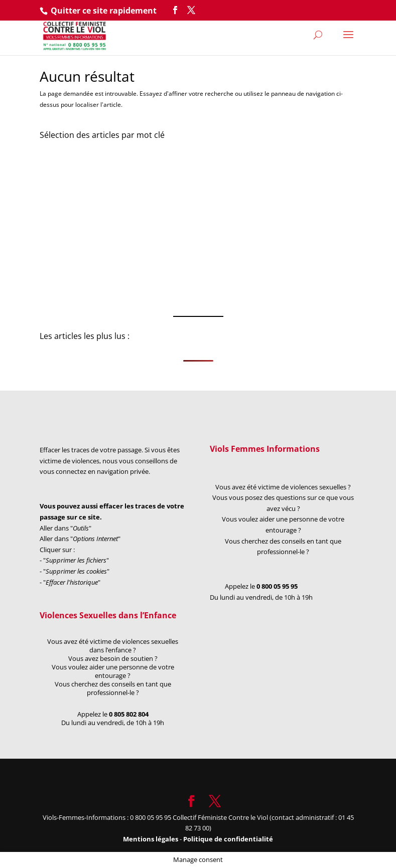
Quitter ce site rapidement (104, 11)
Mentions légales (151, 839)
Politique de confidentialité (228, 839)
